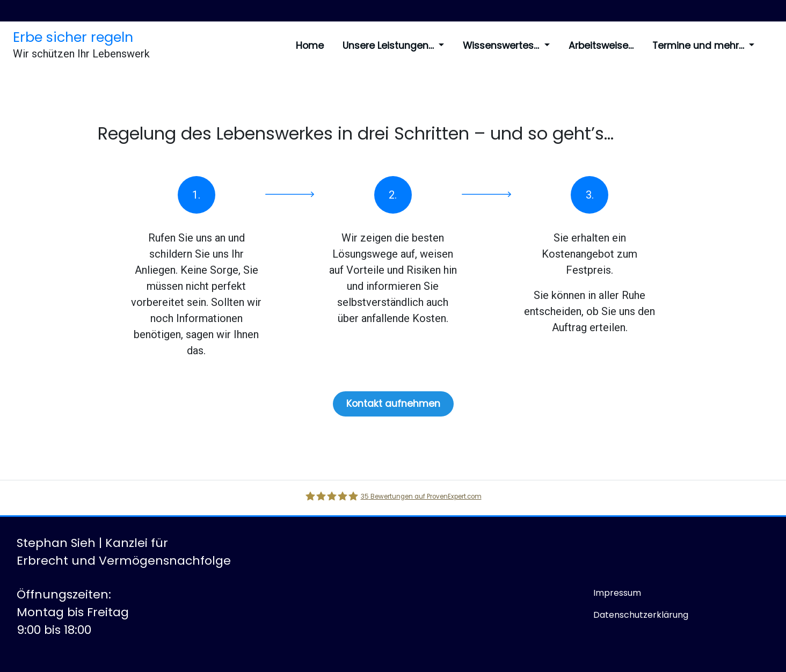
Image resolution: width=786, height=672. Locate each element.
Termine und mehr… (703, 46)
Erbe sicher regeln (73, 37)
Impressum (617, 593)
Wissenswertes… (506, 46)
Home (310, 46)
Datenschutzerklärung (641, 615)
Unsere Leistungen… (393, 46)
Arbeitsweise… (601, 46)
